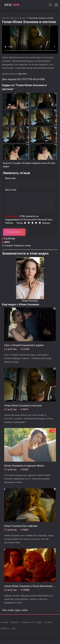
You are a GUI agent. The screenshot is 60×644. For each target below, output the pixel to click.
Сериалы (14, 622)
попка (25, 610)
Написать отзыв (22, 246)
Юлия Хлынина (30, 301)
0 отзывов (7, 246)
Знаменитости (27, 622)
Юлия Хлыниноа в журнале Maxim (24, 466)
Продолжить (14, 232)
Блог (14, 628)
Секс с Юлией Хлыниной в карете (24, 345)
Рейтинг (9, 223)
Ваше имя (10, 178)
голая (11, 610)
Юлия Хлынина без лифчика (21, 526)
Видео (39, 622)
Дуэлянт (23, 74)
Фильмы (5, 622)
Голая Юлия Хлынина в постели (23, 406)
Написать (5, 628)
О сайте (48, 622)
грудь (18, 610)
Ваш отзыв (11, 190)
